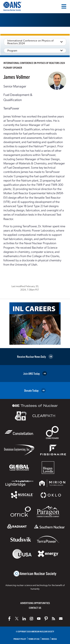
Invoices (46, 639)
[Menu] (64, 6)
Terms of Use (34, 639)
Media (54, 639)
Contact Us (35, 608)
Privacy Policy (20, 639)
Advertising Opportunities (35, 603)
